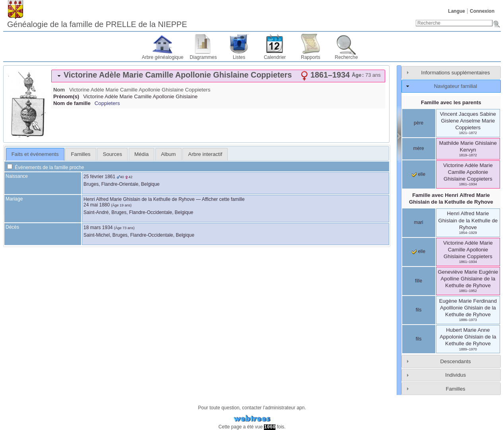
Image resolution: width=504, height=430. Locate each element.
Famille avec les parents (451, 102)
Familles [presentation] (81, 154)
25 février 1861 (99, 177)
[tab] (218, 76)
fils (419, 310)
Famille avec (451, 198)
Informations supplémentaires (456, 73)
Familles (455, 389)
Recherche (346, 57)
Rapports (311, 57)
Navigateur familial (456, 86)
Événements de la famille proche (46, 167)
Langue (457, 11)
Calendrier (275, 57)
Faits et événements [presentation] (35, 154)
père (419, 123)
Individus (456, 375)
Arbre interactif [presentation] (205, 154)
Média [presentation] (142, 154)
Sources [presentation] (112, 154)
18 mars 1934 (98, 228)
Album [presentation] (168, 154)
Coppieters (107, 103)
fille (419, 281)
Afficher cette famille (223, 199)
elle (419, 174)
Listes (239, 57)
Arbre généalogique (163, 57)
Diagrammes (203, 57)
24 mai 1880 (97, 205)
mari (418, 222)
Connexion (482, 11)
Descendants (456, 361)
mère (418, 148)
